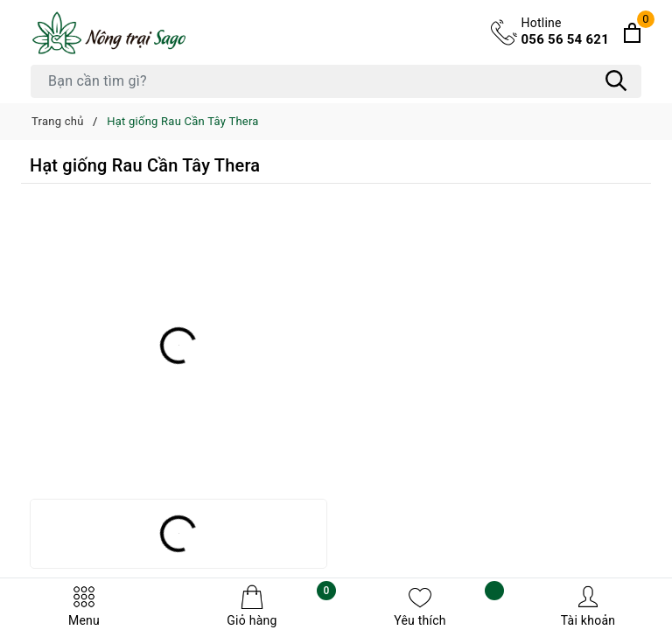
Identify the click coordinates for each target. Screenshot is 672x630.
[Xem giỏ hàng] (632, 33)
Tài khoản (588, 606)
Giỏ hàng (281, 606)
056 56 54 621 (566, 31)
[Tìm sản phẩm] (336, 81)
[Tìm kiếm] (616, 81)
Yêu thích (449, 606)
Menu (84, 606)
